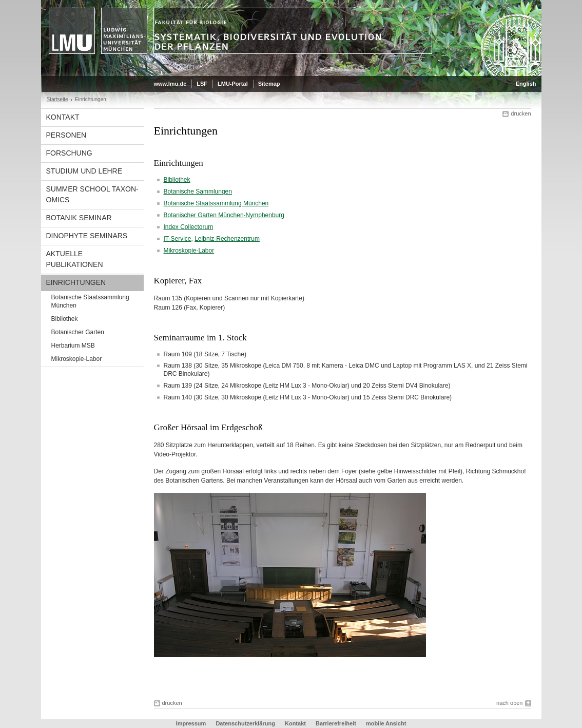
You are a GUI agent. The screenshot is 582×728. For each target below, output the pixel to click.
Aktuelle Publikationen (75, 259)
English (526, 84)
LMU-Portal (233, 84)
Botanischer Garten (78, 332)
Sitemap (269, 84)
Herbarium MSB (73, 346)
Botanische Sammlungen (198, 191)
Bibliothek (65, 319)
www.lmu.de (170, 84)
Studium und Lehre (84, 171)
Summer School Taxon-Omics (92, 194)
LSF (202, 84)
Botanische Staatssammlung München (90, 301)
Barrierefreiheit (337, 723)
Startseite (57, 99)
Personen (66, 135)
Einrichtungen (76, 282)
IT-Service (178, 239)
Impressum (191, 723)
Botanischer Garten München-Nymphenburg (224, 215)
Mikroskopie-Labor (77, 359)
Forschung (69, 153)
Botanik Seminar (79, 218)
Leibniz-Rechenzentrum (227, 239)
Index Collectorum (189, 227)
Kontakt (63, 117)
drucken (521, 113)
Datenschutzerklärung (245, 723)
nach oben (509, 703)
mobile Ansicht (386, 723)
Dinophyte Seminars (87, 236)
